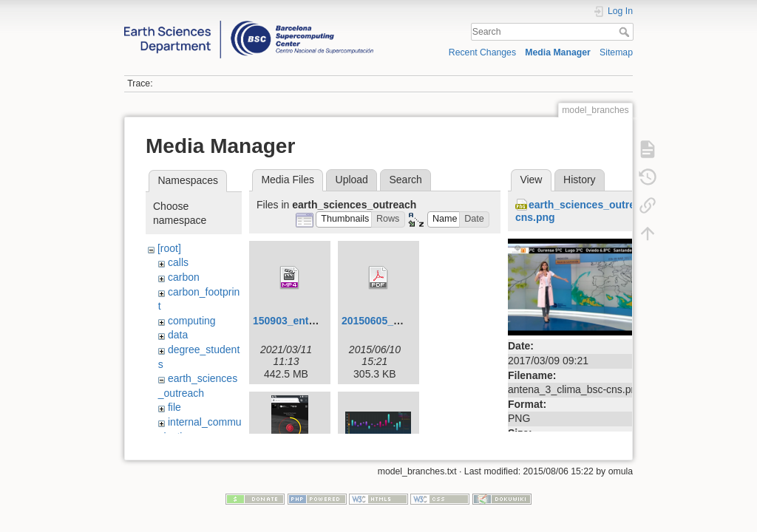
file (174, 407)
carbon (184, 277)
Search (626, 32)
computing (192, 321)
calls (178, 262)
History (580, 180)
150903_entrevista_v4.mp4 (318, 321)
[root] (169, 248)
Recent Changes (482, 52)
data (178, 335)
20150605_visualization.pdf (408, 321)
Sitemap (616, 52)
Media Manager (558, 52)
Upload (352, 180)
